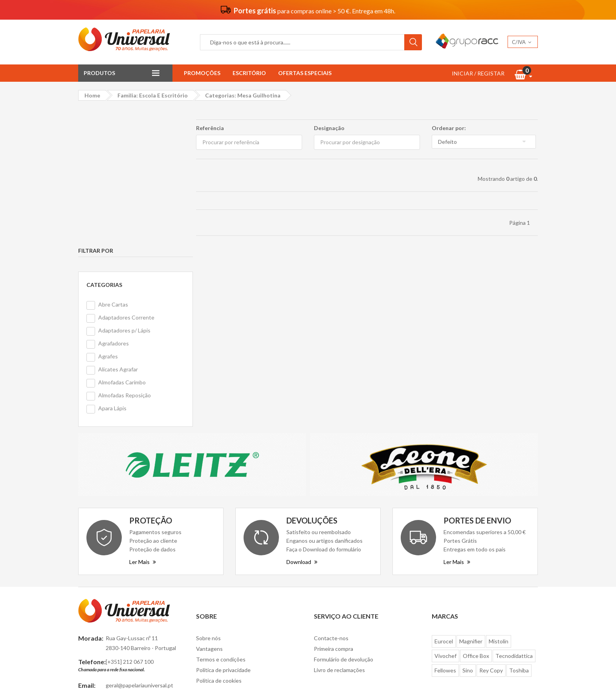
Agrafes (108, 219)
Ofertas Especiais (305, 73)
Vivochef (445, 519)
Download (302, 424)
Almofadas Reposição (125, 258)
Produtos (99, 73)
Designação (329, 128)
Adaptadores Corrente (126, 180)
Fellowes (445, 533)
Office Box (476, 519)
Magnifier (471, 504)
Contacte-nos (331, 501)
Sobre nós (208, 501)
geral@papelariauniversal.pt (139, 548)
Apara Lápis (112, 271)
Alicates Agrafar (118, 232)
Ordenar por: (449, 128)
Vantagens (209, 512)
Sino (468, 533)
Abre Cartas (113, 167)
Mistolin (499, 504)
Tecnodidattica (514, 519)
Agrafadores (114, 206)
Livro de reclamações (339, 533)
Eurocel (444, 504)
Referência (210, 128)
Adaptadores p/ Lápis (124, 193)
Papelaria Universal (294, 679)
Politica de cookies (219, 543)
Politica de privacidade (223, 533)
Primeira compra (334, 512)
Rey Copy (491, 533)
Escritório (249, 73)
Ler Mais (143, 424)
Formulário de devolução (344, 522)
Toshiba (519, 533)
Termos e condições (221, 522)
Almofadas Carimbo (122, 245)
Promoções (202, 73)
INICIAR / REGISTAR (478, 73)
